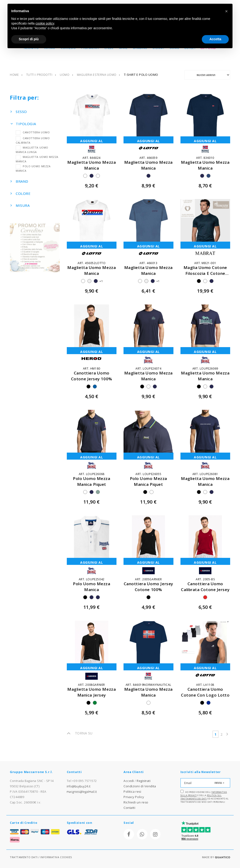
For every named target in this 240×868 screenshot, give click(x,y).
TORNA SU (80, 733)
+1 (101, 281)
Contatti (129, 808)
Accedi (129, 781)
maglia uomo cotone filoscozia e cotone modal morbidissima (205, 273)
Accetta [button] (215, 39)
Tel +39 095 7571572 (82, 781)
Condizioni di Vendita (140, 786)
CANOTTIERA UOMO (33, 132)
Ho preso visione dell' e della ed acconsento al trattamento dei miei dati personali (205, 797)
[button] (226, 11)
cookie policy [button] (45, 23)
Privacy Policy (134, 797)
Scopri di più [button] (29, 39)
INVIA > (219, 783)
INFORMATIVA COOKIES (56, 857)
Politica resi (132, 792)
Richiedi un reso (136, 802)
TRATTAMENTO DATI (24, 857)
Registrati (144, 781)
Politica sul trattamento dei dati (201, 797)
